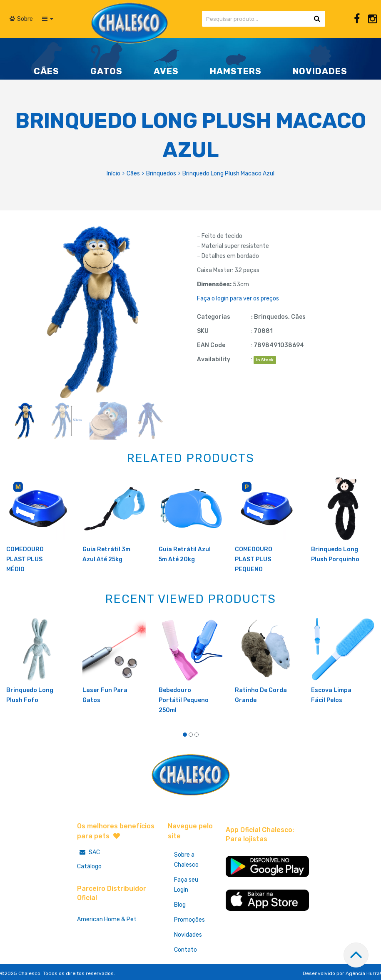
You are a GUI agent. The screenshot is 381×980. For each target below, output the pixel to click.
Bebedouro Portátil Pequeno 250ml (184, 700)
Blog (180, 905)
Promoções (189, 920)
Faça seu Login (186, 885)
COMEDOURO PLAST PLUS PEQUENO (254, 559)
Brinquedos (161, 174)
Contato (186, 950)
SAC (88, 852)
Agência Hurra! (363, 973)
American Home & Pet (107, 919)
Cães (133, 174)
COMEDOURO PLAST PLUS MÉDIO (25, 559)
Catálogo (89, 866)
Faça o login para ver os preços (238, 299)
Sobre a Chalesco (186, 860)
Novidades (188, 935)
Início (113, 174)
